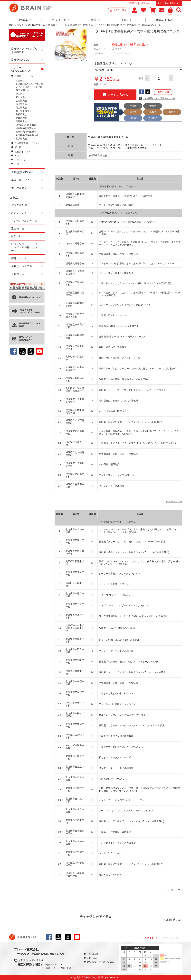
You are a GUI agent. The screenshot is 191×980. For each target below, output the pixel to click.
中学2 (153, 106)
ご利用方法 (93, 954)
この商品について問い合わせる (157, 98)
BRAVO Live (164, 20)
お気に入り (163, 92)
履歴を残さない (174, 920)
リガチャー (128, 20)
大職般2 (153, 118)
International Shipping (169, 3)
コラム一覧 (119, 10)
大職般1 (133, 118)
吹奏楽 (25, 20)
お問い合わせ (147, 3)
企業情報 (132, 3)
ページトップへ (174, 501)
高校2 (153, 112)
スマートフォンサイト (171, 938)
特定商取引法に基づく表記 (101, 962)
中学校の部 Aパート (136, 148)
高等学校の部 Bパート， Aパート (143, 145)
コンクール (61, 20)
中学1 (133, 106)
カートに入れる (115, 95)
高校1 (133, 112)
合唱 (95, 20)
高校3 (172, 112)
